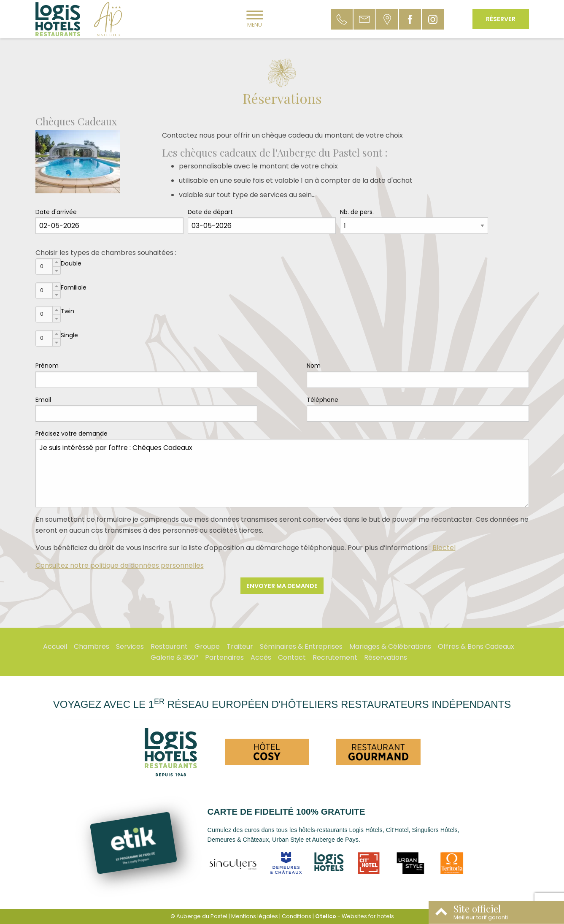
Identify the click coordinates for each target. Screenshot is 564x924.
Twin (67, 311)
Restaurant (169, 646)
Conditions (297, 916)
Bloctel (444, 548)
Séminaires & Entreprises (301, 646)
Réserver (501, 19)
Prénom (47, 366)
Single (69, 335)
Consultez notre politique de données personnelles (120, 565)
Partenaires (224, 657)
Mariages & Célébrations (390, 646)
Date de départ (210, 212)
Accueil (55, 646)
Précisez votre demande (72, 434)
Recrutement (335, 657)
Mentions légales (255, 916)
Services (130, 646)
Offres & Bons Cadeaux (476, 646)
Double (71, 263)
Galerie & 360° (174, 657)
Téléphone (322, 400)
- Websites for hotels (355, 916)
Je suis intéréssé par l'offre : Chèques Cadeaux (282, 473)
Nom (314, 366)
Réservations (386, 657)
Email (43, 400)
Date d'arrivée (56, 212)
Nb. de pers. (357, 212)
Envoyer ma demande (282, 586)
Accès (261, 657)
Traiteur (240, 646)
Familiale (74, 287)
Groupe (207, 646)
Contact (292, 657)
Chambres (92, 646)
